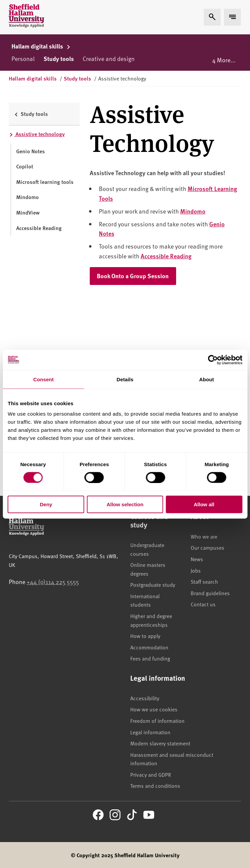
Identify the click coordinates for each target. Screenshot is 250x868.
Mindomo (193, 211)
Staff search (204, 581)
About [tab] (206, 379)
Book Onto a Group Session (136, 276)
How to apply (145, 636)
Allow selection (125, 504)
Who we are (204, 536)
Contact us (203, 604)
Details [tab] (125, 379)
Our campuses (207, 547)
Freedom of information (157, 720)
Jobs (196, 570)
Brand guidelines (210, 593)
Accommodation (149, 647)
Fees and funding (150, 658)
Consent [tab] (43, 379)
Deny (46, 504)
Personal (23, 58)
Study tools (59, 59)
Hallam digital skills (41, 46)
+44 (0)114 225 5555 (53, 582)
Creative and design (109, 58)
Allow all (204, 504)
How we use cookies (154, 709)
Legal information (150, 732)
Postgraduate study (153, 584)
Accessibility (145, 698)
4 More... (224, 60)
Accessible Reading (166, 256)
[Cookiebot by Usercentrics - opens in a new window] (213, 360)
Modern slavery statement (160, 743)
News (197, 559)
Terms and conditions (155, 785)
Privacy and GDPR (151, 774)
